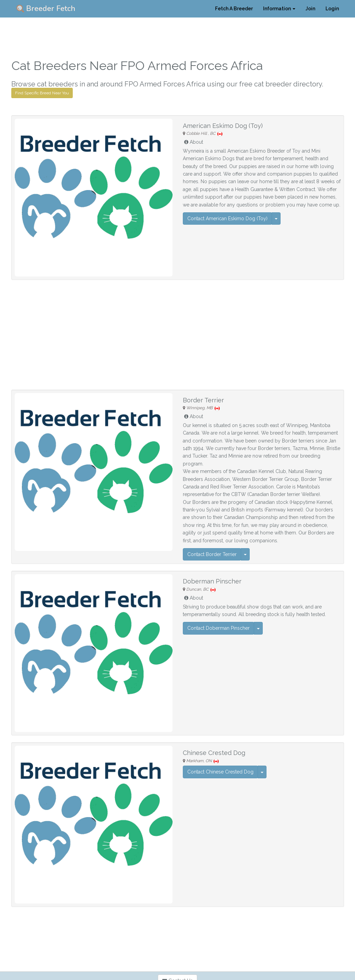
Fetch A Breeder (234, 9)
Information (279, 9)
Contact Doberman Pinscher (218, 628)
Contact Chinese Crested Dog (220, 772)
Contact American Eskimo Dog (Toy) (227, 219)
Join (310, 9)
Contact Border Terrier (212, 554)
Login (332, 9)
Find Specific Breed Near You (42, 93)
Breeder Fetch (46, 9)
